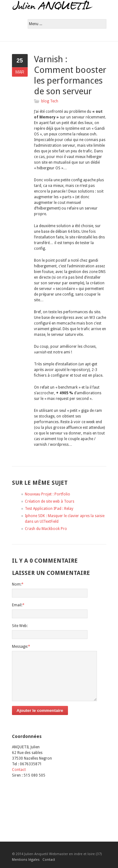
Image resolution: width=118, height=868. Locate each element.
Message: (21, 647)
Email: (18, 605)
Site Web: (20, 626)
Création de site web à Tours (50, 501)
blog (45, 101)
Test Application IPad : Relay (49, 509)
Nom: (18, 584)
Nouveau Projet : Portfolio (48, 494)
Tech (54, 101)
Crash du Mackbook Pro (46, 529)
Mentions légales (26, 860)
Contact (19, 770)
